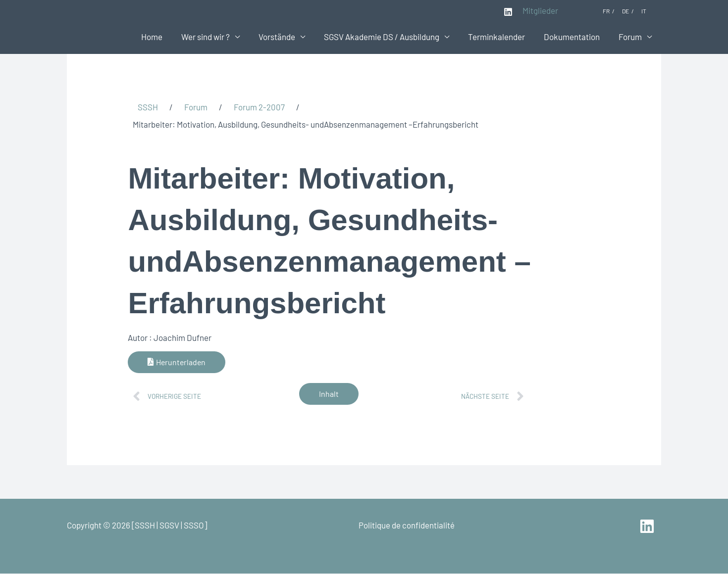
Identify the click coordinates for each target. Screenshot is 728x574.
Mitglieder (540, 10)
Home (165, 37)
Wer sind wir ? (216, 37)
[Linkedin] (508, 12)
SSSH (148, 107)
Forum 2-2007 (259, 107)
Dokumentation (575, 37)
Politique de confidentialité (407, 525)
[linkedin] (649, 526)
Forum (631, 37)
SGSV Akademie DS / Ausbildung (389, 37)
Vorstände (286, 37)
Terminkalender (501, 37)
